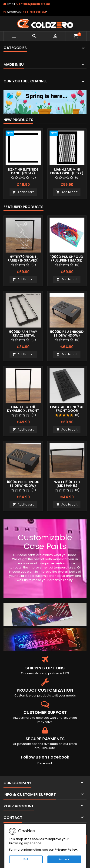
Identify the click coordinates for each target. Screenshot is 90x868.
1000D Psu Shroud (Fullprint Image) (67, 259)
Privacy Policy (66, 850)
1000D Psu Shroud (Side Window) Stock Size (23, 486)
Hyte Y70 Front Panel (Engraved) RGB (23, 260)
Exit (26, 859)
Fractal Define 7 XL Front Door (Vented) (67, 411)
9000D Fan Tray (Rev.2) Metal (23, 334)
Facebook (45, 763)
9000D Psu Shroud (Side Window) (67, 334)
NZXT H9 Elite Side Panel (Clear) (23, 171)
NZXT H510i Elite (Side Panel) (67, 484)
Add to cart (23, 192)
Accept (64, 859)
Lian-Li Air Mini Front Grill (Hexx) (67, 171)
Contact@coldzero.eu (33, 4)
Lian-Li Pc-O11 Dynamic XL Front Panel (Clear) (23, 411)
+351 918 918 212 (35, 12)
